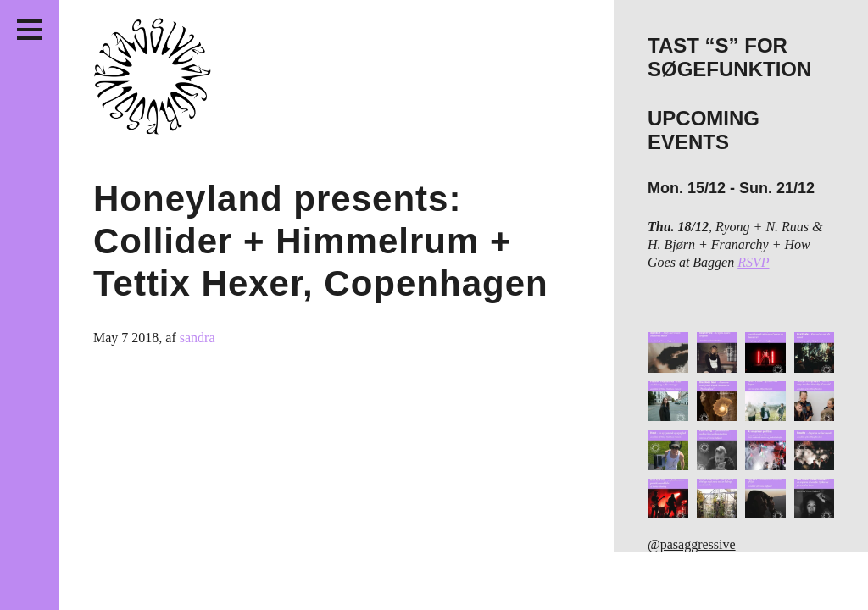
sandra (198, 338)
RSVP (753, 262)
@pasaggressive (692, 544)
